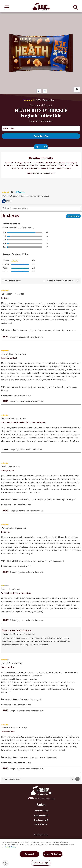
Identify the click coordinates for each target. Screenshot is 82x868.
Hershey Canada (41, 835)
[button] (77, 779)
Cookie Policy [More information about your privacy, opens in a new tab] (11, 847)
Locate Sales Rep (41, 811)
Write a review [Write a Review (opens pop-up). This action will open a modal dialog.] (48, 100)
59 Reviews (21, 192)
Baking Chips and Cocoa (41, 173)
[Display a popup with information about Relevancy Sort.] (44, 281)
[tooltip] (7, 201)
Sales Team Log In (41, 815)
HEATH (53, 173)
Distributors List (41, 820)
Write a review (74, 217)
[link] (6, 192)
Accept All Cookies (53, 854)
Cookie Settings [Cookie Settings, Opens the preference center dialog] (41, 863)
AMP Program (41, 824)
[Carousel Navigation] (37, 90)
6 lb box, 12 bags (9, 128)
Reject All (29, 854)
